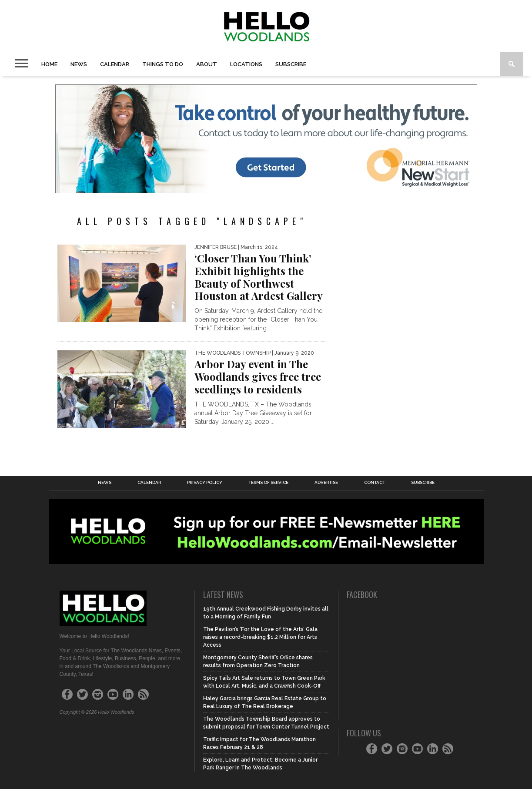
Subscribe (291, 64)
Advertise (326, 483)
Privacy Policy (205, 483)
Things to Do (163, 64)
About (207, 64)
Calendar (115, 64)
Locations (246, 64)
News (79, 64)
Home (49, 64)
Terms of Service (268, 483)
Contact (375, 483)
